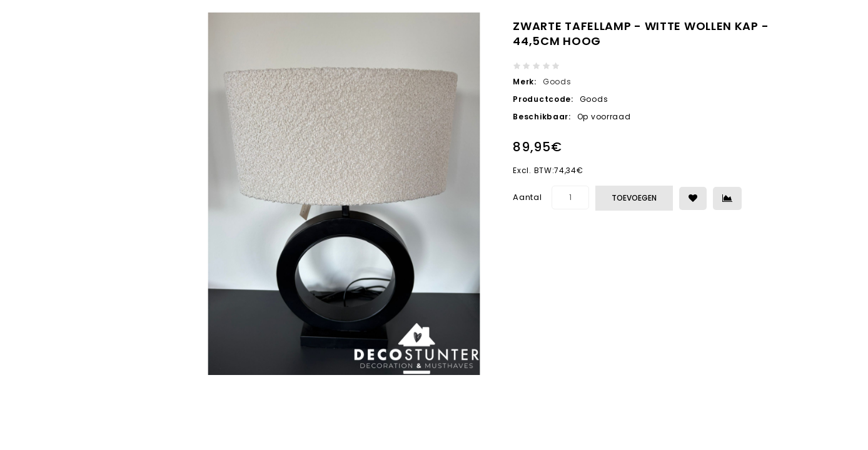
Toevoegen (634, 198)
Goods (557, 82)
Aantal (527, 197)
